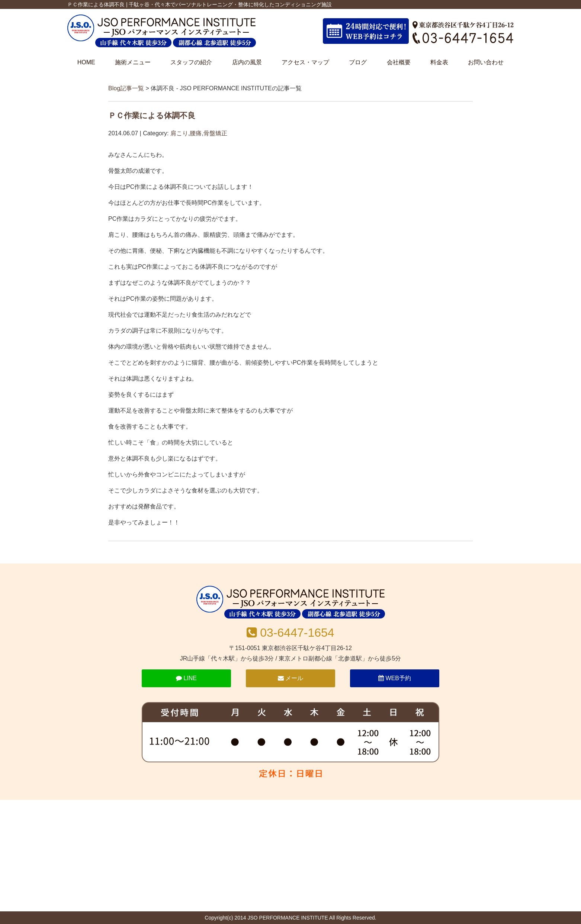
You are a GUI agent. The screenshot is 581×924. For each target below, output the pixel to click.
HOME (86, 62)
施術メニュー (133, 62)
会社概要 (399, 62)
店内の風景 (247, 62)
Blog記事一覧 (126, 88)
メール (290, 678)
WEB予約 (395, 678)
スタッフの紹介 (191, 62)
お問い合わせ (486, 62)
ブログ (358, 62)
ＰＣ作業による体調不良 (152, 115)
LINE (186, 678)
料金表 (439, 62)
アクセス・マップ (305, 62)
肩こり (179, 133)
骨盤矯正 (215, 133)
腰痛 (196, 133)
